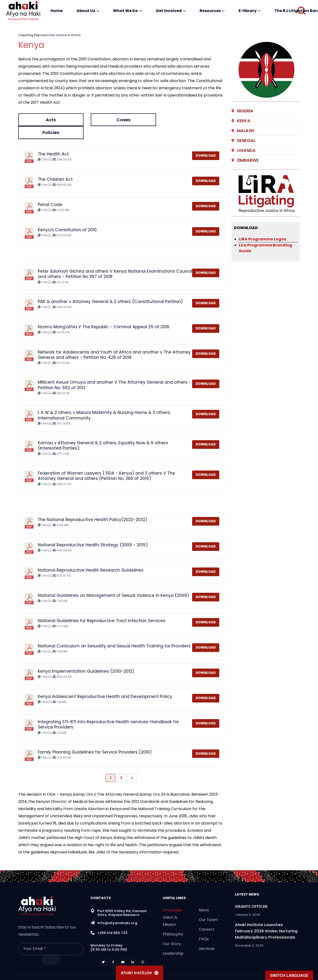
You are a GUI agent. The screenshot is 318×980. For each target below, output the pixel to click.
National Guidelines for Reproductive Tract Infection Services (102, 608)
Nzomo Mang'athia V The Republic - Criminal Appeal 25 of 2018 (104, 314)
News (204, 897)
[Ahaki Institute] (140, 973)
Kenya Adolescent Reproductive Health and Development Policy (105, 683)
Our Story (172, 931)
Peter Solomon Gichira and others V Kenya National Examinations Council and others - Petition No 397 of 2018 (115, 261)
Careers (207, 916)
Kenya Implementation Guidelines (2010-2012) (86, 658)
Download (206, 143)
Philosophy (173, 921)
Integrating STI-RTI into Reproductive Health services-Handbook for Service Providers (108, 711)
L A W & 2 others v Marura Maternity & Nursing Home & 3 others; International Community (104, 402)
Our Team (208, 907)
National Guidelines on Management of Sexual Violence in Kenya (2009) (113, 582)
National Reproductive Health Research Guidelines (91, 557)
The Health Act (53, 141)
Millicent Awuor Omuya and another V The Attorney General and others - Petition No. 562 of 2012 (114, 372)
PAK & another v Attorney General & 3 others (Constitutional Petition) (110, 289)
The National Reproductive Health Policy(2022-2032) (93, 507)
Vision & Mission (170, 908)
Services (207, 936)
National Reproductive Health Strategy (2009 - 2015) (93, 532)
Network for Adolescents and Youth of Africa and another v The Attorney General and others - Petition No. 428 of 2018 (114, 342)
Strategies (172, 897)
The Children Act (55, 166)
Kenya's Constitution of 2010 (67, 217)
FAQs (204, 926)
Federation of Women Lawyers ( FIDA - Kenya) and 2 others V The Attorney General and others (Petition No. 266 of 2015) (106, 463)
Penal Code (50, 192)
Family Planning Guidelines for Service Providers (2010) (95, 739)
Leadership (173, 940)
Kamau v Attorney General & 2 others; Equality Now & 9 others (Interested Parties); (103, 433)
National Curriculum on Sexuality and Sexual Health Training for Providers (114, 633)
